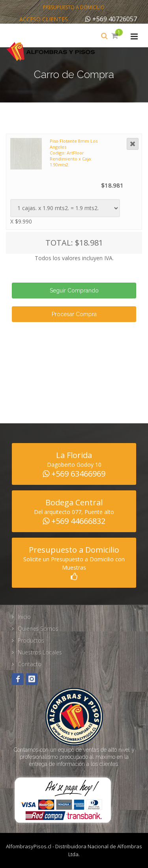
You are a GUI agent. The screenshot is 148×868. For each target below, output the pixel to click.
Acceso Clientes (44, 19)
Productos (31, 640)
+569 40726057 (111, 19)
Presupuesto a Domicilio (74, 7)
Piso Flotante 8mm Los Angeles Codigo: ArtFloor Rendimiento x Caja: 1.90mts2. (74, 153)
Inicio (24, 617)
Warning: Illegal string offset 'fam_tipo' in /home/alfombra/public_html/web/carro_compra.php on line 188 (65, 208)
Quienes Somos (38, 629)
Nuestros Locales (40, 652)
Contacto (30, 664)
